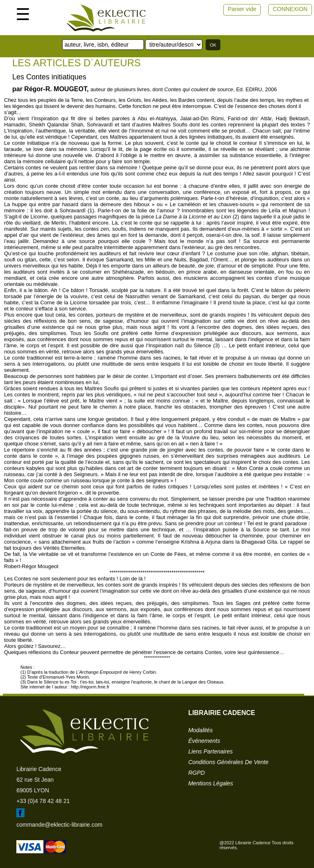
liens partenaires (210, 751)
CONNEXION (290, 9)
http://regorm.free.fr (90, 687)
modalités (200, 730)
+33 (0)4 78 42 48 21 (43, 801)
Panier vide (242, 9)
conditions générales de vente (228, 762)
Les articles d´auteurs (76, 63)
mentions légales (211, 783)
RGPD (196, 773)
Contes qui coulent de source (199, 89)
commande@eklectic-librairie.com (59, 825)
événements (204, 741)
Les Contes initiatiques (49, 77)
